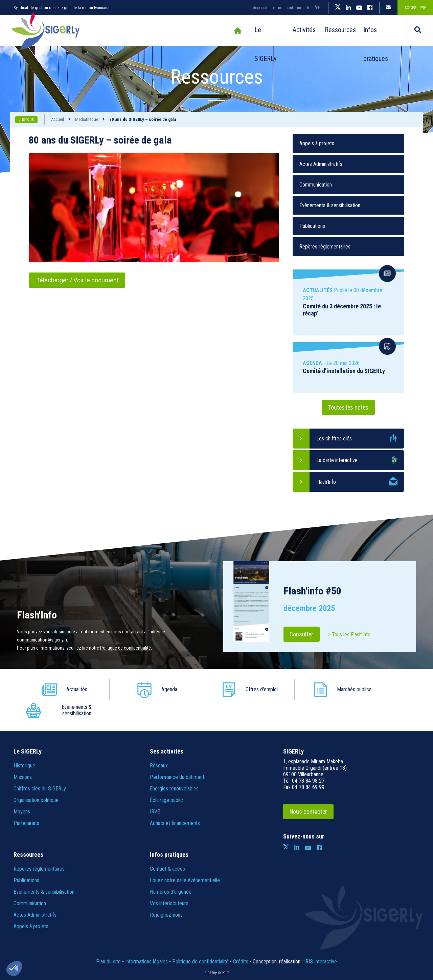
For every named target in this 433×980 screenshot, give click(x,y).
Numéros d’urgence (171, 871)
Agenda (150, 689)
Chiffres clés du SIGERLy (40, 768)
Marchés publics (310, 689)
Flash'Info (326, 482)
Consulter (302, 634)
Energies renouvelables (174, 768)
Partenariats (26, 802)
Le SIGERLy (243, 31)
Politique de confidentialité (126, 648)
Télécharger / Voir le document (78, 280)
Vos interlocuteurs (169, 882)
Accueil (210, 31)
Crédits (241, 941)
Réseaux (159, 745)
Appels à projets (317, 143)
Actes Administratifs (321, 164)
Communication (316, 185)
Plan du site (108, 941)
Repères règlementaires (325, 247)
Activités (283, 31)
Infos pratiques (372, 31)
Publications (312, 226)
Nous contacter (309, 791)
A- (308, 8)
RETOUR (28, 120)
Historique (24, 745)
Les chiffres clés (334, 439)
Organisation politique (36, 779)
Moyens (22, 791)
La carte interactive (337, 460)
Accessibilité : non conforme (277, 8)
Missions (23, 756)
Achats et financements (175, 802)
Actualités (71, 689)
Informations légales (146, 941)
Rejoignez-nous (166, 894)
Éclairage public (166, 779)
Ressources (323, 31)
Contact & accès (167, 848)
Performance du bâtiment (177, 756)
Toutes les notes (348, 407)
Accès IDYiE (415, 8)
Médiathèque (87, 119)
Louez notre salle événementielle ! (186, 859)
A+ (317, 7)
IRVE (155, 791)
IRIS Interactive (321, 941)
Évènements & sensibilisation (330, 205)
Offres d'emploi (230, 689)
